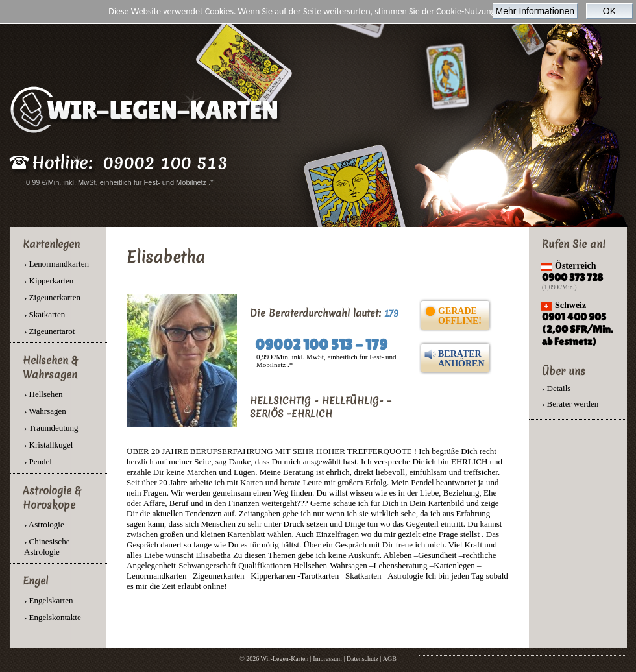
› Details (556, 388)
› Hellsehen (43, 394)
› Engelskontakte (53, 617)
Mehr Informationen (535, 11)
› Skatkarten (44, 314)
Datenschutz (362, 659)
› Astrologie (44, 524)
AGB (390, 659)
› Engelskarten (48, 600)
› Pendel (38, 462)
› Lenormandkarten (56, 264)
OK (609, 11)
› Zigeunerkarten (52, 297)
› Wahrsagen (45, 411)
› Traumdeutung (51, 428)
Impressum (327, 659)
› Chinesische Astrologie (47, 546)
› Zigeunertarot (49, 331)
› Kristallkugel (48, 445)
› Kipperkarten (49, 281)
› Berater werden (570, 404)
